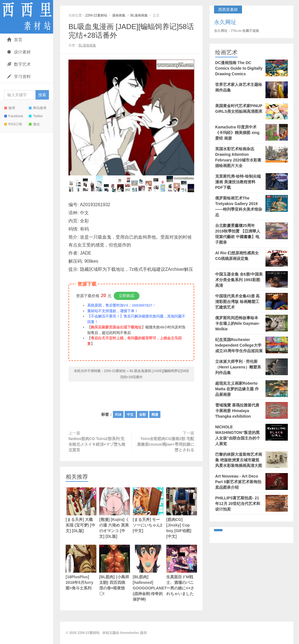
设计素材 (19, 52)
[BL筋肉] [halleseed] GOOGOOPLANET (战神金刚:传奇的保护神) (148, 573)
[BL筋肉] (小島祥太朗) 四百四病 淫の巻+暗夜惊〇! (115, 570)
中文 (130, 415)
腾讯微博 (38, 108)
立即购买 (127, 296)
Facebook (14, 116)
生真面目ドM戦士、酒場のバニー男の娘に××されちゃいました (182, 570)
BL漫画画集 (139, 15)
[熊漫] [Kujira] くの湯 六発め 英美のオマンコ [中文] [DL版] (115, 513)
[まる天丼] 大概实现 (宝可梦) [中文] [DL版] (81, 510)
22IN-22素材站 (27, 17)
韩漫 (155, 415)
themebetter (130, 633)
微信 (34, 124)
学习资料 (19, 77)
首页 (15, 40)
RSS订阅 (13, 124)
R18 (118, 415)
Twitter (36, 116)
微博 (10, 108)
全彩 (143, 415)
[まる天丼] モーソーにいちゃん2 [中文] (148, 510)
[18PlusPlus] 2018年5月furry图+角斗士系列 (81, 567)
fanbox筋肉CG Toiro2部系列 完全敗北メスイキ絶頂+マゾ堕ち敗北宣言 (97, 444)
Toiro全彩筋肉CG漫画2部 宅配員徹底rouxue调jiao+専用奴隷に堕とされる (166, 444)
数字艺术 (19, 64)
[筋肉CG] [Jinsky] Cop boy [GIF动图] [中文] (182, 513)
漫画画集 (119, 15)
